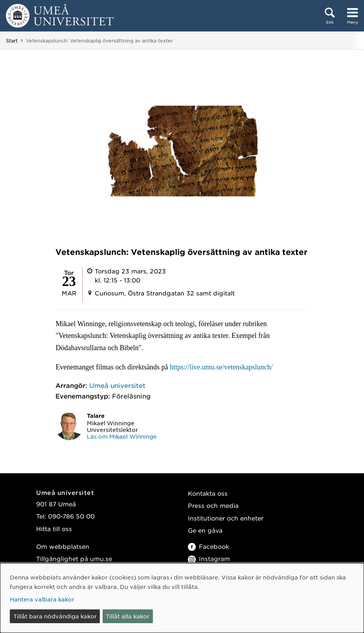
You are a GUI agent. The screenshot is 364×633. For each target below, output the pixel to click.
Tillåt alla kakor (128, 616)
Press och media (213, 505)
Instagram (209, 558)
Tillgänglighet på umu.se (74, 558)
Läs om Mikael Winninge (122, 436)
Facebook (209, 546)
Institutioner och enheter (226, 518)
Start (12, 41)
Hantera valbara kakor (42, 599)
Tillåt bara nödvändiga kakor (55, 616)
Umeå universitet (117, 385)
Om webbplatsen (63, 546)
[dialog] (182, 598)
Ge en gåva (205, 530)
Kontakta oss (208, 493)
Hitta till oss (54, 529)
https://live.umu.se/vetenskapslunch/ (221, 367)
